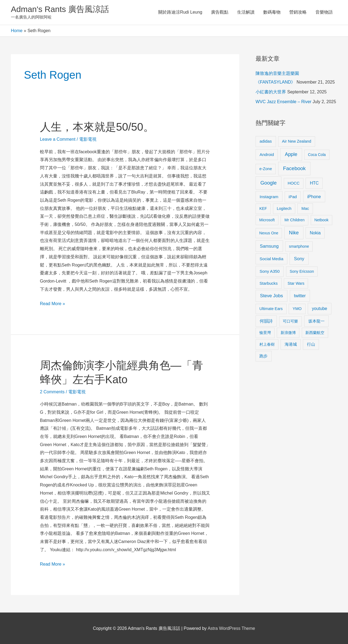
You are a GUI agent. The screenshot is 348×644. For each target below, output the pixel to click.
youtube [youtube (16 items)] (319, 309)
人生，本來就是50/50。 (97, 127)
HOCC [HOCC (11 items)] (294, 183)
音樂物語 (324, 12)
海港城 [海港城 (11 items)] (291, 344)
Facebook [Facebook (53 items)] (294, 168)
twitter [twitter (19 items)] (300, 296)
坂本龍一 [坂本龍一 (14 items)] (316, 321)
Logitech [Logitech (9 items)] (284, 208)
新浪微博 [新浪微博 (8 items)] (288, 333)
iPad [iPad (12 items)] (293, 197)
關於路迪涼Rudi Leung (180, 12)
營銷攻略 (298, 12)
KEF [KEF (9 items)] (263, 208)
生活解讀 (246, 12)
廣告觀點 (220, 12)
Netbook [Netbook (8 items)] (321, 220)
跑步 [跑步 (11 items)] (263, 356)
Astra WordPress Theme (232, 628)
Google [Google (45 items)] (269, 183)
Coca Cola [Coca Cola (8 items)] (317, 155)
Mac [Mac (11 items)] (305, 208)
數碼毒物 (272, 12)
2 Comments (52, 392)
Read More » (53, 303)
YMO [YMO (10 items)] (297, 309)
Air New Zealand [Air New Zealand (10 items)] (297, 141)
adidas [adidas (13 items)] (266, 141)
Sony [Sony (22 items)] (299, 259)
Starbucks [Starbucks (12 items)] (269, 283)
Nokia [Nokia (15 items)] (315, 233)
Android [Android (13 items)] (267, 154)
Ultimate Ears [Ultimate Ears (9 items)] (271, 309)
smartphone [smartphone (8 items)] (299, 246)
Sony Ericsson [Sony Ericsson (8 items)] (302, 271)
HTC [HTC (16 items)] (314, 183)
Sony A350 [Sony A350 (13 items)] (270, 271)
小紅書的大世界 (271, 92)
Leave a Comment (58, 139)
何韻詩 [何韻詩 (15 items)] (266, 321)
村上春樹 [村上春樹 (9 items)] (267, 344)
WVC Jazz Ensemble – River (283, 102)
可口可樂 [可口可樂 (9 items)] (290, 321)
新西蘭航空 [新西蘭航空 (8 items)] (315, 333)
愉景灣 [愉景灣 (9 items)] (265, 333)
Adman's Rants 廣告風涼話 (60, 9)
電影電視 (88, 139)
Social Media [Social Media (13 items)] (271, 259)
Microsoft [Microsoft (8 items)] (267, 220)
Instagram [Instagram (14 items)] (269, 197)
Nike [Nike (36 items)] (294, 233)
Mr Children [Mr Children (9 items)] (294, 220)
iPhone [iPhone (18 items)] (314, 197)
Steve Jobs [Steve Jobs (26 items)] (271, 296)
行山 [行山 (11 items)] (311, 344)
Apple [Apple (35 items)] (291, 154)
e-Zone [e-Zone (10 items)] (266, 169)
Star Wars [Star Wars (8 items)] (296, 283)
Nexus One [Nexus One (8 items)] (269, 233)
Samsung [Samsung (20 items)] (269, 246)
